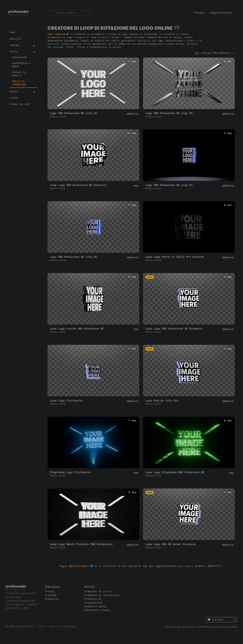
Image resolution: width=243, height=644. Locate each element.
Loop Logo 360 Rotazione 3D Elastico (78, 185)
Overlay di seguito (19, 74)
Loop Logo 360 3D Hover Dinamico (171, 544)
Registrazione (221, 13)
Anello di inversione (19, 83)
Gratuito (15, 39)
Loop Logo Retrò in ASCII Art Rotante (175, 257)
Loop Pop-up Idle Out (162, 401)
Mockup (22, 92)
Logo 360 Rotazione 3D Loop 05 (73, 257)
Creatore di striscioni (102, 595)
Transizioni (20, 57)
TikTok (14, 98)
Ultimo (206, 53)
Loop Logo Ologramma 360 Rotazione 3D (175, 472)
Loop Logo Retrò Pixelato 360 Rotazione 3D (82, 544)
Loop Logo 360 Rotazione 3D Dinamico (174, 329)
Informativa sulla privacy (217, 626)
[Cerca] (69, 13)
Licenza (51, 595)
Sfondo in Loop (19, 104)
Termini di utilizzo (180, 626)
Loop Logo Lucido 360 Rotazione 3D (77, 329)
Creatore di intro (98, 591)
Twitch (22, 52)
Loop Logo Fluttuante (66, 401)
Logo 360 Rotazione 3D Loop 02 (73, 113)
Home (12, 33)
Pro (136, 186)
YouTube (22, 45)
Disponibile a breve (21, 65)
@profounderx (79, 566)
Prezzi (199, 13)
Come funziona (58, 34)
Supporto (52, 599)
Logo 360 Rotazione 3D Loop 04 (169, 185)
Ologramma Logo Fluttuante (70, 472)
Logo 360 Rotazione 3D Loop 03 (169, 113)
